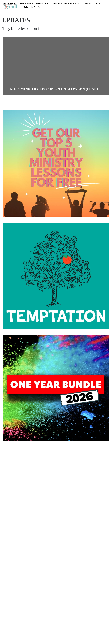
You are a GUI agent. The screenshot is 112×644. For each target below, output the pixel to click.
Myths (36, 7)
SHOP (88, 4)
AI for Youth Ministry (67, 4)
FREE (25, 7)
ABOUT (99, 4)
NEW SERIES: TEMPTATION (34, 4)
